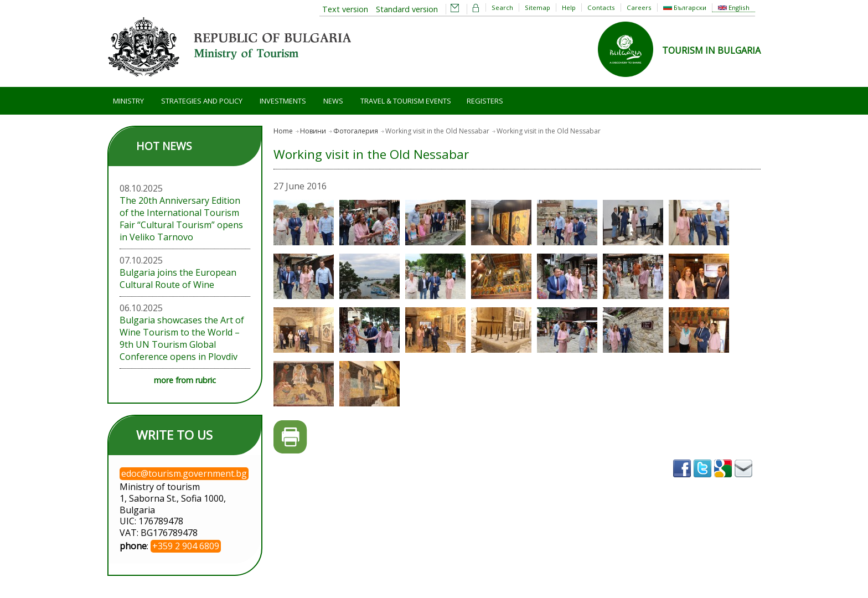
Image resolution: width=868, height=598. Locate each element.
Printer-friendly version (290, 437)
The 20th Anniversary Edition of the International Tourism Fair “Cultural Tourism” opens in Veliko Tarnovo (181, 219)
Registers (485, 101)
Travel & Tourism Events (406, 101)
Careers (639, 7)
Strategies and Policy (202, 101)
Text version (345, 9)
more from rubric (185, 380)
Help (569, 7)
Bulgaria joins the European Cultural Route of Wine (178, 279)
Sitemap (538, 7)
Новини (313, 131)
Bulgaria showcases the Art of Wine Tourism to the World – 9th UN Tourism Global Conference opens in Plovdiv (182, 338)
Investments (283, 101)
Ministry (128, 101)
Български (685, 7)
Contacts (601, 7)
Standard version (407, 9)
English (734, 7)
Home (283, 131)
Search (502, 7)
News (333, 101)
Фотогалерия (356, 131)
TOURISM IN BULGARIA (711, 50)
